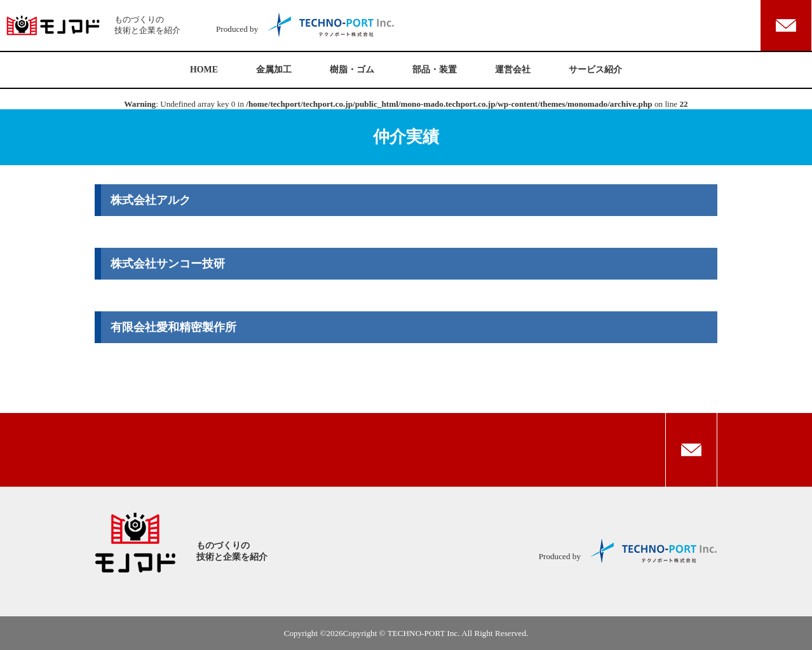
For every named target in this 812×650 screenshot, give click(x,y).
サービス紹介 (595, 70)
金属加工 (274, 70)
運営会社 (513, 70)
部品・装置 (435, 70)
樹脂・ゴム (352, 70)
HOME (204, 70)
